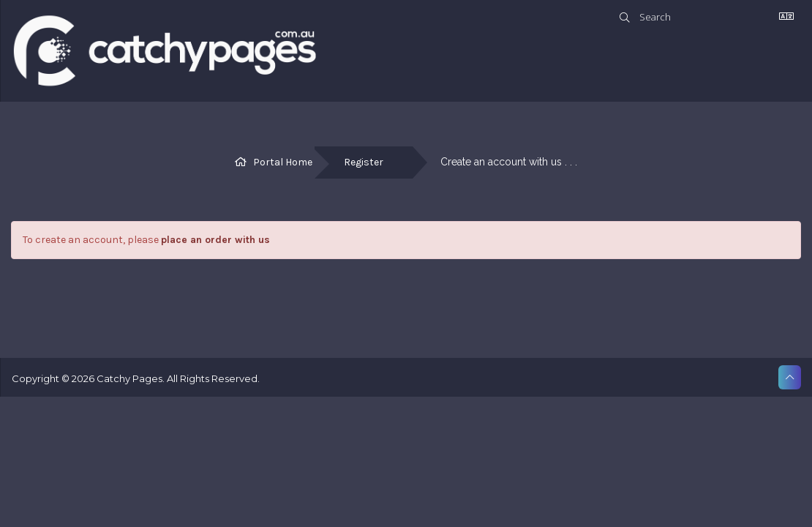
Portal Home (283, 162)
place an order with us (215, 240)
